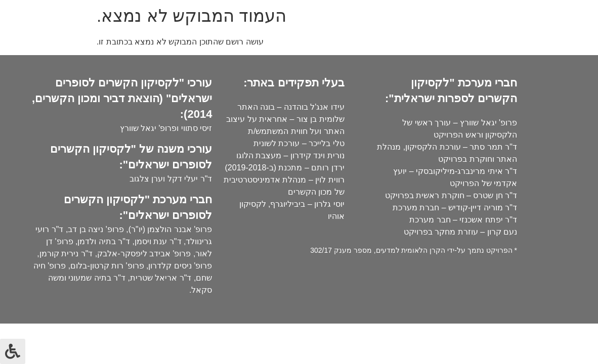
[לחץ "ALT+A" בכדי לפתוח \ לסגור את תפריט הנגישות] (13, 351)
